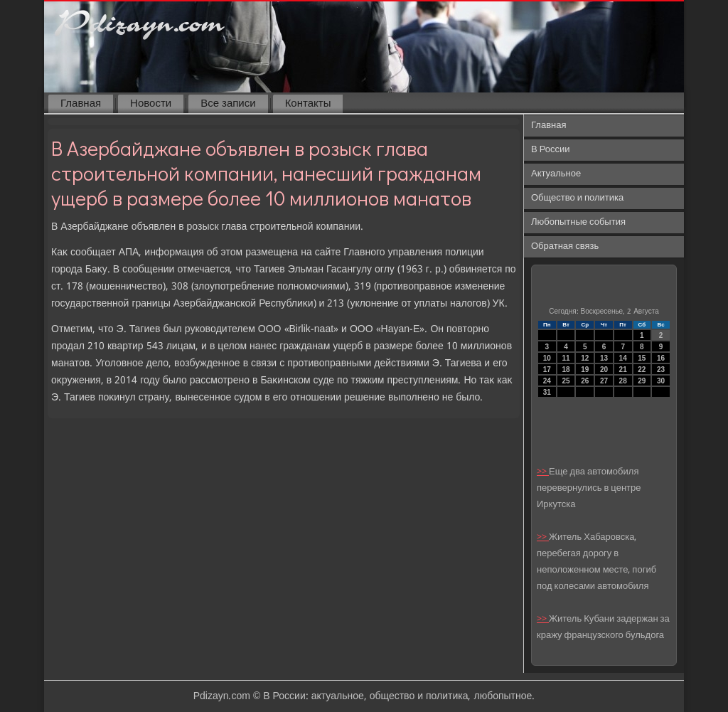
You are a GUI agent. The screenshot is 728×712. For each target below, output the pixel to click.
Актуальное (556, 174)
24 (547, 381)
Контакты (308, 104)
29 (642, 381)
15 (642, 358)
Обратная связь (565, 246)
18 (566, 370)
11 (566, 358)
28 (623, 381)
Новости (151, 104)
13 (604, 358)
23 (661, 370)
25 (566, 381)
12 (585, 358)
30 (661, 381)
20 (604, 370)
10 (547, 358)
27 (604, 381)
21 (623, 370)
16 (661, 358)
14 (623, 358)
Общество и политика (577, 198)
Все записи (228, 104)
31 (547, 392)
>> (543, 472)
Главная (81, 104)
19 (585, 370)
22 (642, 370)
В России (551, 150)
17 (547, 370)
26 (585, 381)
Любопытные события (578, 222)
